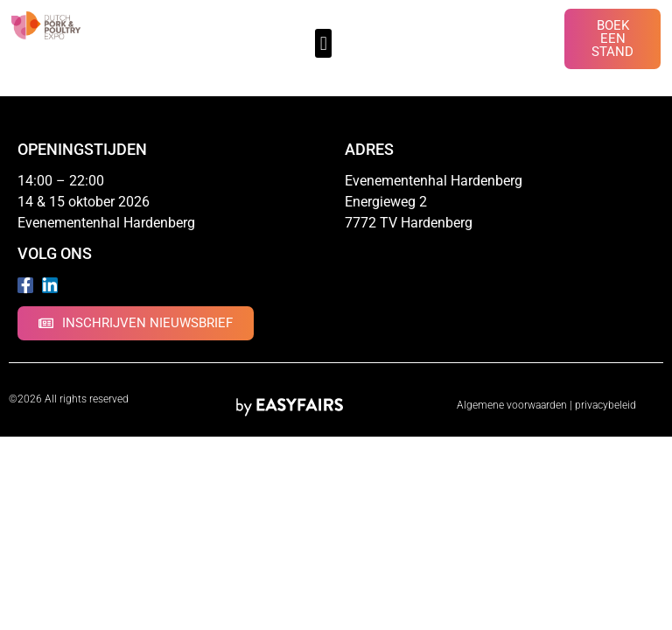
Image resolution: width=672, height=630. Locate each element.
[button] (323, 43)
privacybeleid (605, 405)
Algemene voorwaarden (512, 405)
